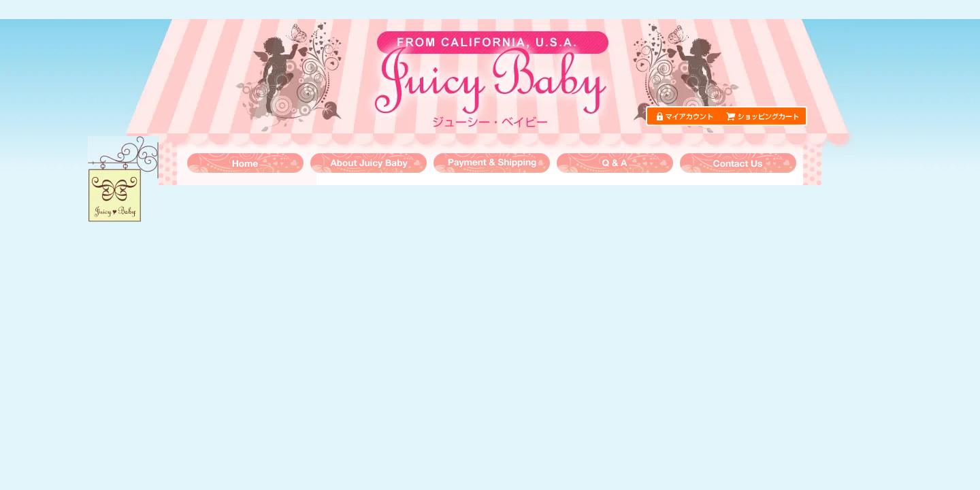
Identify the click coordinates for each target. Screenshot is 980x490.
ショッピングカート (763, 116)
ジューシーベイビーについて (369, 163)
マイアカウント (690, 116)
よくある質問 (615, 163)
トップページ (245, 163)
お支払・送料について (492, 163)
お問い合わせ (738, 163)
